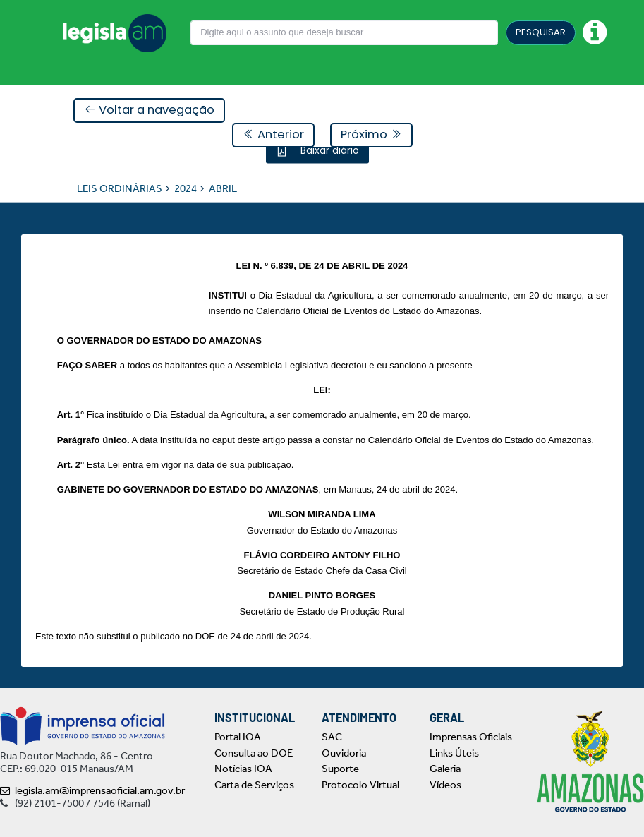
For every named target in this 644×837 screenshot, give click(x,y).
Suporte (340, 769)
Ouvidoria (344, 753)
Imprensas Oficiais (471, 737)
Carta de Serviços (254, 785)
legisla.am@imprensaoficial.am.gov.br (92, 790)
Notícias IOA (243, 769)
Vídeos (445, 785)
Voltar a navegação (149, 110)
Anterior (273, 134)
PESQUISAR (541, 32)
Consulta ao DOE (254, 753)
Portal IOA (238, 737)
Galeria (445, 769)
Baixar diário (328, 150)
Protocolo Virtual (360, 785)
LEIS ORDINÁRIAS (120, 188)
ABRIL (223, 188)
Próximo (371, 134)
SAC (332, 737)
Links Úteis (454, 753)
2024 (186, 188)
